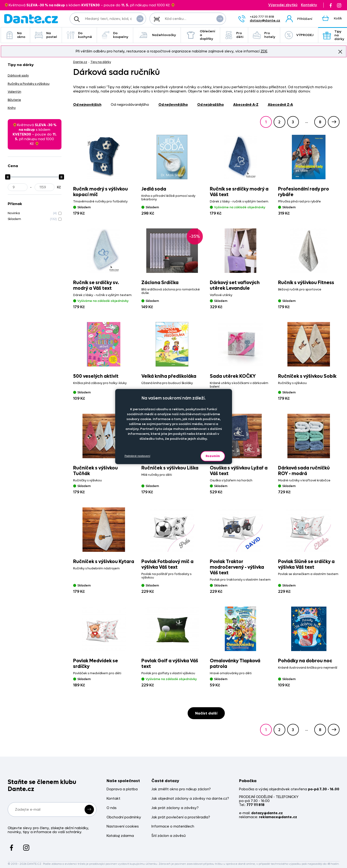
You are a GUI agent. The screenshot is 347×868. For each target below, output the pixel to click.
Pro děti (234, 35)
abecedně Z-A (280, 105)
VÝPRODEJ (299, 35)
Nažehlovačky (157, 35)
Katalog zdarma (120, 836)
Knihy (12, 108)
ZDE (264, 51)
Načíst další (206, 713)
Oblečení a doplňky (200, 35)
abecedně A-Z (246, 105)
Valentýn (14, 92)
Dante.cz (80, 62)
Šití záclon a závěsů (169, 836)
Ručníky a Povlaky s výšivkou (29, 84)
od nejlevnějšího (173, 105)
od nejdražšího (211, 105)
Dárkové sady (18, 75)
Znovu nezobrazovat (340, 51)
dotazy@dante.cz (265, 20)
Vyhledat (140, 18)
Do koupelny (115, 35)
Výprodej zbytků (283, 5)
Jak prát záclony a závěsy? (175, 808)
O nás (112, 808)
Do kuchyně (79, 35)
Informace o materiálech (173, 826)
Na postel (46, 35)
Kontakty (309, 5)
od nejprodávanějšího (130, 105)
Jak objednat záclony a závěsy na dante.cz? (190, 799)
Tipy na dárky (101, 62)
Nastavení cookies (123, 826)
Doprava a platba (122, 789)
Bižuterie (14, 100)
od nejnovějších (87, 105)
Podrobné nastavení (137, 456)
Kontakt (113, 799)
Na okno (15, 35)
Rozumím (213, 456)
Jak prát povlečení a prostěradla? (181, 817)
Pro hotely (264, 35)
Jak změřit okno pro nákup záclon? (181, 789)
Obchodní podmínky (124, 817)
